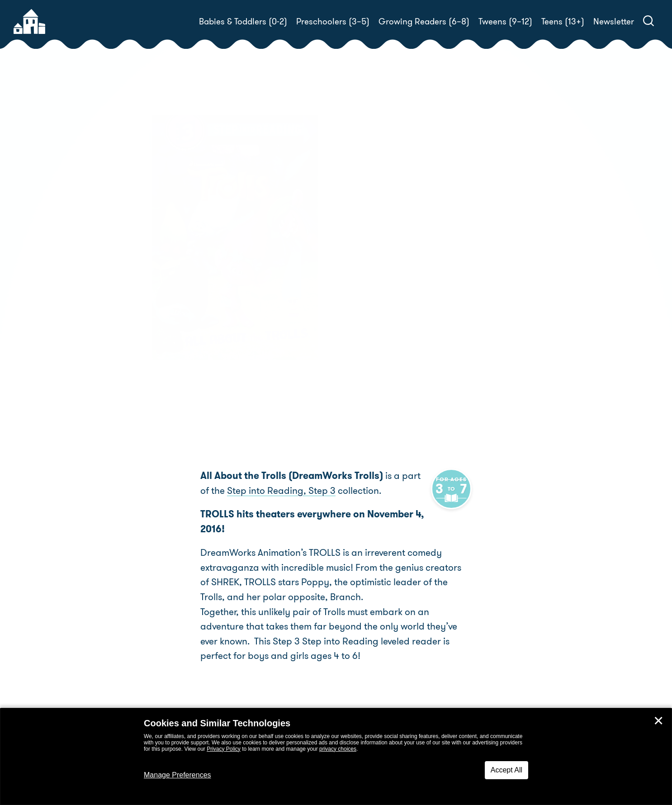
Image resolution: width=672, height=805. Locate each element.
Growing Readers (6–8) (424, 21)
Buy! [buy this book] (365, 328)
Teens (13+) (563, 21)
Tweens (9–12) (505, 21)
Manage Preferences (177, 775)
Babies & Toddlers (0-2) (243, 21)
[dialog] (336, 757)
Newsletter (614, 21)
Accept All (506, 770)
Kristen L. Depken (410, 286)
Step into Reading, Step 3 (270, 491)
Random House (374, 296)
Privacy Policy (224, 749)
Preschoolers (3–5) (333, 21)
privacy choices (338, 749)
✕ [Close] (658, 721)
